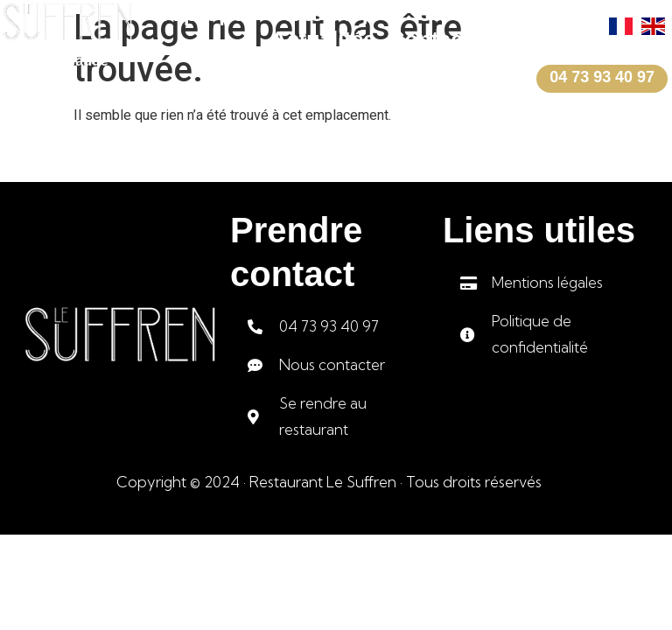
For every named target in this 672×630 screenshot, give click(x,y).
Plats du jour (337, 13)
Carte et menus (496, 13)
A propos (210, 13)
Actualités (323, 39)
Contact (429, 39)
